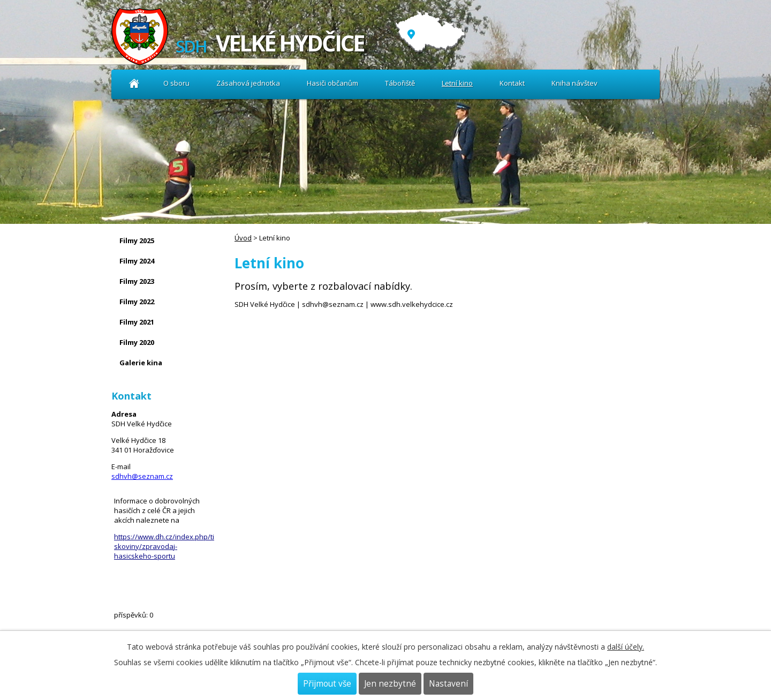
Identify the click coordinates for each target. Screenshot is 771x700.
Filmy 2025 (137, 240)
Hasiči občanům (332, 83)
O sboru (176, 83)
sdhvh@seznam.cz (142, 476)
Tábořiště (400, 83)
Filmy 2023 (137, 281)
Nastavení (448, 684)
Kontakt (512, 83)
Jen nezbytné (390, 684)
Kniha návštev (575, 83)
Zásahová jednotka (248, 83)
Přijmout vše (327, 684)
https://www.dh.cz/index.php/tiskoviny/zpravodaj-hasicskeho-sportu (164, 546)
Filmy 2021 (137, 322)
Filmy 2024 (137, 261)
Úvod (134, 83)
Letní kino (457, 83)
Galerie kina (141, 363)
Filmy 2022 (137, 302)
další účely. (626, 647)
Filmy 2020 (137, 342)
